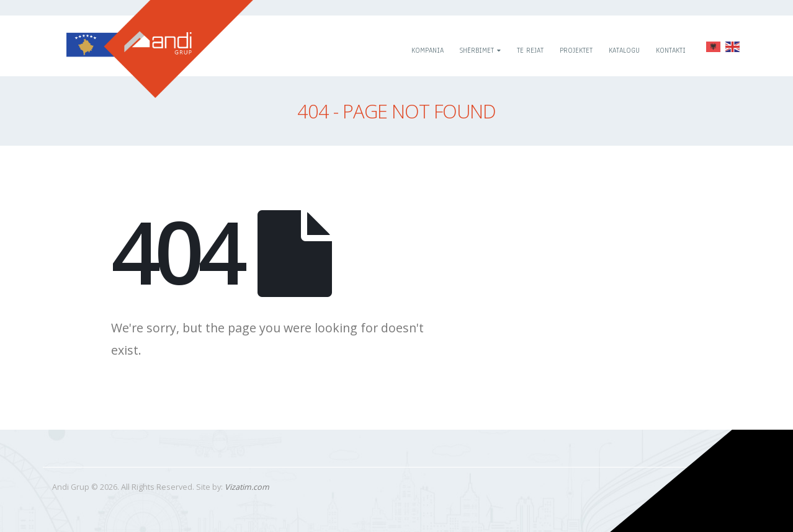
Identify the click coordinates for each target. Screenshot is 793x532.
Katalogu (624, 50)
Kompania (428, 50)
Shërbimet (477, 50)
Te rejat (530, 50)
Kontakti (671, 50)
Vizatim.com (247, 487)
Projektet (576, 50)
